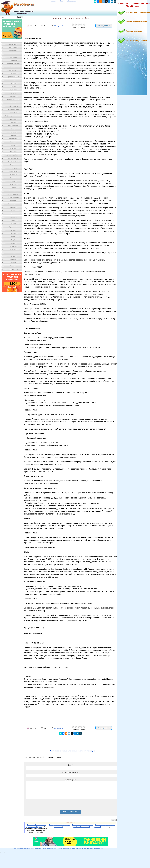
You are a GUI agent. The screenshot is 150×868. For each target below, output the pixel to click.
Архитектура (13, 57)
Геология (13, 87)
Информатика (13, 113)
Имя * (70, 765)
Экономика (13, 266)
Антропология (13, 51)
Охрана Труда (13, 184)
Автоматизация (13, 44)
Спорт (13, 220)
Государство (13, 90)
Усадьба (13, 240)
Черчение (13, 259)
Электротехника (13, 269)
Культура (13, 136)
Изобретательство (13, 106)
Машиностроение (13, 162)
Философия (13, 250)
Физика (13, 243)
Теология (13, 230)
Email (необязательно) (70, 773)
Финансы (13, 253)
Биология (13, 67)
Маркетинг (13, 149)
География (13, 83)
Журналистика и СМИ (13, 100)
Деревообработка (13, 96)
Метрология (13, 175)
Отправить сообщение (70, 812)
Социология (13, 217)
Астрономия (13, 60)
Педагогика (13, 188)
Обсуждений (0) (59, 26)
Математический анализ (13, 155)
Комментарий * (70, 780)
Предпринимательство (13, 64)
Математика (13, 152)
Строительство (13, 227)
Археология (13, 54)
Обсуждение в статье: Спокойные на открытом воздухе (72, 751)
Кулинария (13, 132)
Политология (13, 191)
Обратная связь (72, 1)
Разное (13, 214)
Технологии (13, 233)
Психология (13, 207)
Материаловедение (13, 158)
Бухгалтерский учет (13, 77)
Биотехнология (13, 70)
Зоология (13, 103)
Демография (13, 93)
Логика (13, 145)
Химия (13, 256)
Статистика (13, 224)
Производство (13, 201)
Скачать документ (104, 26)
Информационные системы (13, 116)
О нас (62, 1)
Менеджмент (13, 168)
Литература (13, 142)
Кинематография (13, 126)
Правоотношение (13, 194)
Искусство (13, 119)
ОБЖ (13, 181)
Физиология (13, 246)
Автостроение (13, 47)
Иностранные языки (13, 109)
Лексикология (13, 139)
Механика (13, 178)
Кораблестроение (13, 129)
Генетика (13, 80)
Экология (13, 263)
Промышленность (13, 204)
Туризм (13, 237)
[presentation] (42, 805)
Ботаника (13, 74)
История (13, 122)
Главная (53, 1)
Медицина (13, 165)
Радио (13, 211)
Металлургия (13, 171)
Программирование (13, 197)
